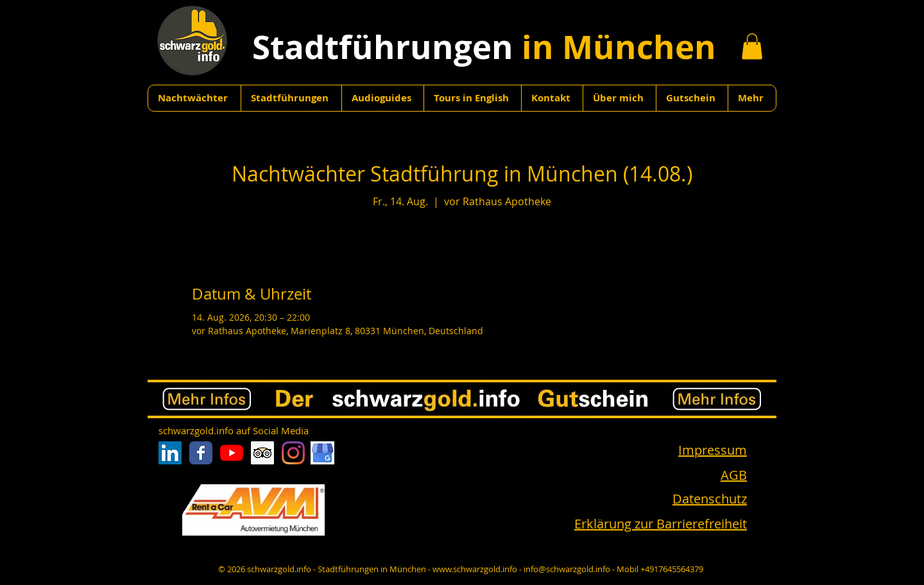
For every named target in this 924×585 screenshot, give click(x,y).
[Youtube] (232, 453)
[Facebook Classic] (201, 453)
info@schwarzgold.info (567, 569)
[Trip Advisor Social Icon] (262, 453)
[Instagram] (293, 453)
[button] (752, 47)
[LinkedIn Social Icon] (170, 453)
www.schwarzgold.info (475, 569)
